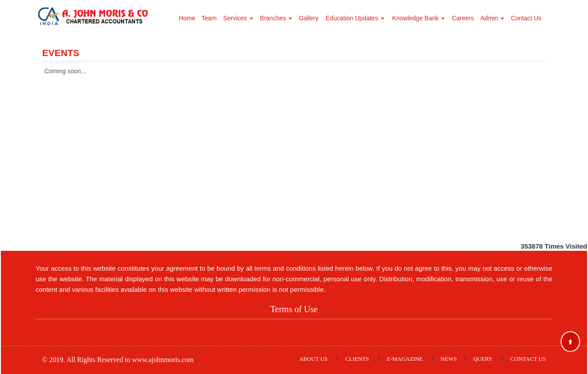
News (449, 359)
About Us (313, 359)
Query (483, 359)
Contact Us (526, 18)
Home (187, 18)
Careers (463, 18)
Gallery (309, 18)
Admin (493, 18)
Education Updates (355, 18)
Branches (276, 18)
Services (238, 18)
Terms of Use (294, 309)
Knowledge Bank (419, 18)
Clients (357, 359)
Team (209, 18)
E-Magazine (405, 359)
